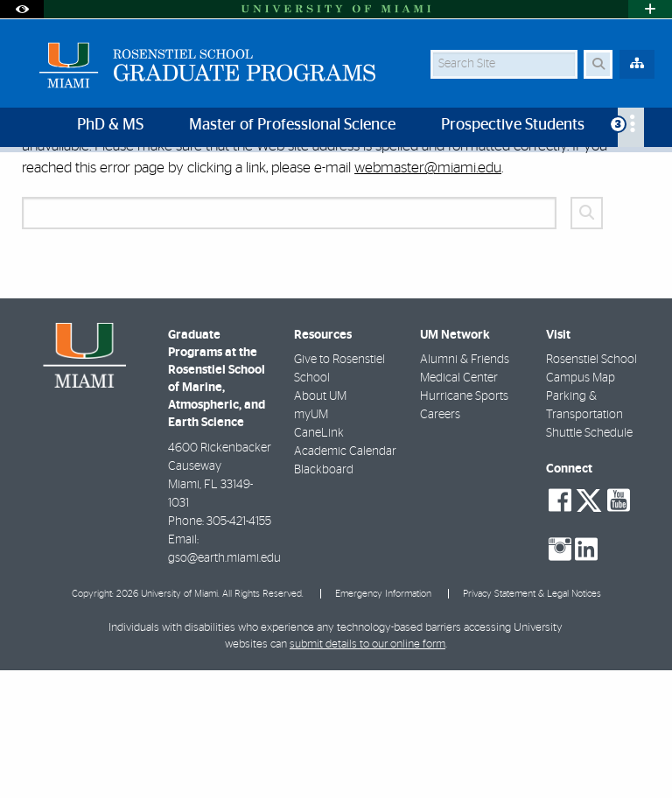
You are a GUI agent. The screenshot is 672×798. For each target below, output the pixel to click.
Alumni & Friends (465, 487)
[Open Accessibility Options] (22, 9)
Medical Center (459, 506)
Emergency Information (383, 721)
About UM (320, 524)
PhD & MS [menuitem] (110, 125)
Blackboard (324, 598)
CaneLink (319, 561)
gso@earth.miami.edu (224, 686)
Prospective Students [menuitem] (513, 125)
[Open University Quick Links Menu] (650, 9)
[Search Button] (598, 64)
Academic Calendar (345, 579)
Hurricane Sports (464, 524)
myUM (311, 542)
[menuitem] (631, 127)
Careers (440, 542)
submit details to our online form (367, 772)
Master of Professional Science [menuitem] (292, 125)
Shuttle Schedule (589, 561)
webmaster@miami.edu (428, 295)
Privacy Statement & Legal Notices (532, 721)
